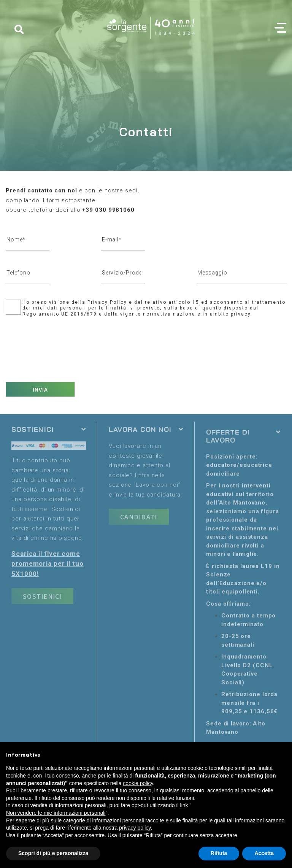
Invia (40, 389)
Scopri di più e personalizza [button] (53, 853)
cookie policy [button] (138, 783)
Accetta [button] (264, 853)
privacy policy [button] (135, 828)
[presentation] (63, 347)
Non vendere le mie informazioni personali (56, 813)
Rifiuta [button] (219, 853)
